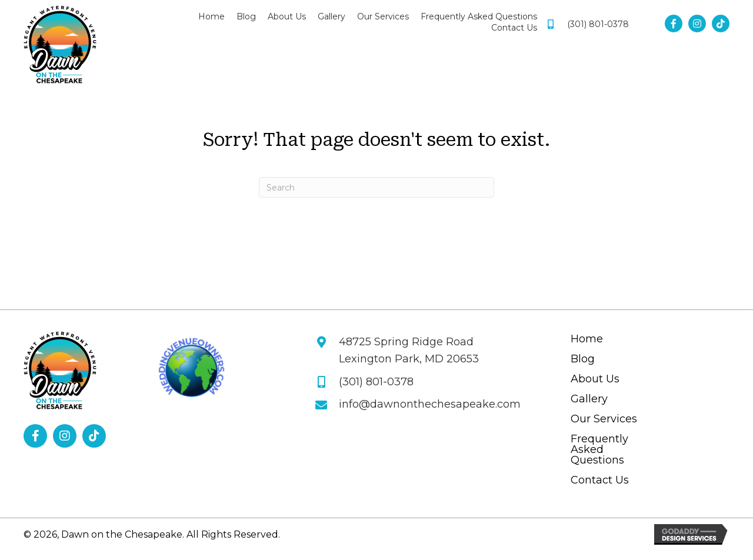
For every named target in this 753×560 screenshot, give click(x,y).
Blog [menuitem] (583, 359)
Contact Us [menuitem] (600, 481)
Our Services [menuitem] (604, 419)
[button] (674, 24)
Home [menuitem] (587, 339)
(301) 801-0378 (598, 24)
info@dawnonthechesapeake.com (430, 404)
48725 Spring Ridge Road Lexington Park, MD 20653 (409, 350)
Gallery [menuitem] (589, 399)
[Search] (376, 187)
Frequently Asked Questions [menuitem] (599, 450)
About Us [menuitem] (595, 379)
